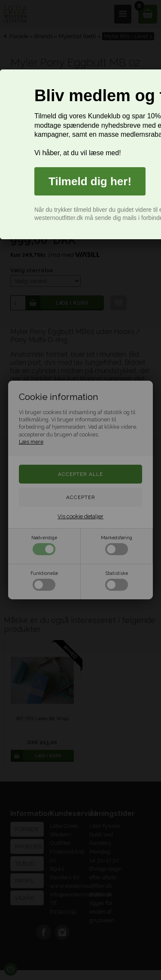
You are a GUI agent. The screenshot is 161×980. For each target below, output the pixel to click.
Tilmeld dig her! (90, 181)
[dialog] (80, 154)
